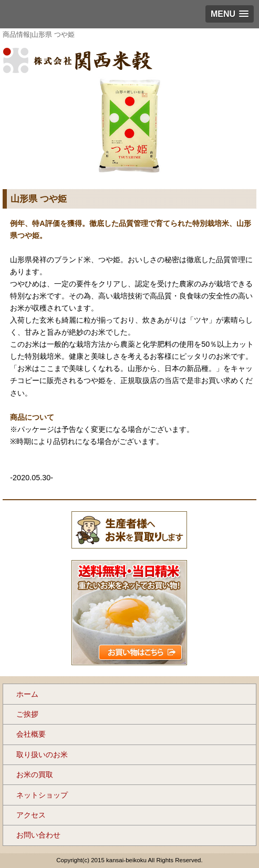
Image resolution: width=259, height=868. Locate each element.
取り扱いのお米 (42, 755)
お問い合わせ (38, 835)
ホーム (27, 694)
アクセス (31, 815)
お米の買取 (35, 774)
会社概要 (31, 734)
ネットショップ (42, 795)
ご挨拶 (27, 714)
